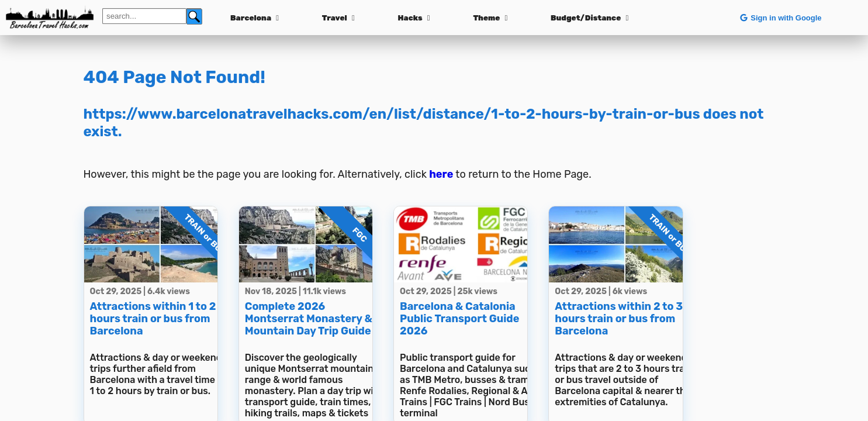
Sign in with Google (780, 18)
